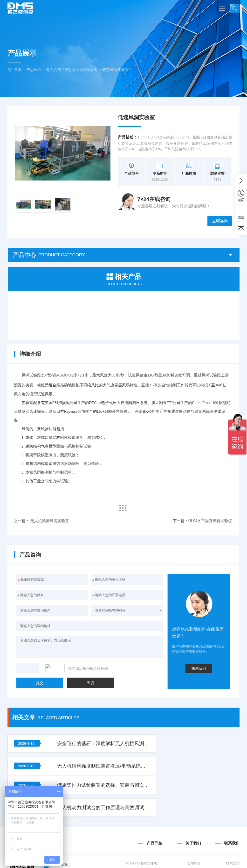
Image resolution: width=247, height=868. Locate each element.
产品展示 (34, 70)
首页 (18, 70)
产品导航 (154, 829)
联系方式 (233, 849)
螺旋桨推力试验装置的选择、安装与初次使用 (81, 698)
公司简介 (194, 849)
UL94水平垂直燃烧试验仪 (82, 503)
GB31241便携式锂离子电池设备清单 (144, 849)
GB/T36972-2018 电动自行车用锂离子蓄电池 (144, 857)
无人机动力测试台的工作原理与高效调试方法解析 (199, 698)
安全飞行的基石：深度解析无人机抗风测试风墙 (81, 673)
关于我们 (193, 829)
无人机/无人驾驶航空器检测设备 (72, 70)
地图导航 (233, 857)
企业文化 (194, 857)
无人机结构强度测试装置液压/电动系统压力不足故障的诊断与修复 (199, 673)
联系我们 (232, 829)
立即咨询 (223, 203)
